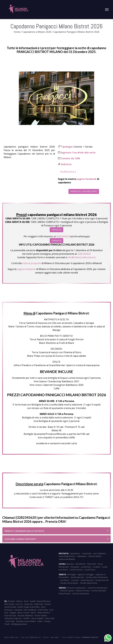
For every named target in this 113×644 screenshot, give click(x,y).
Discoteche (81, 564)
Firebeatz (9, 610)
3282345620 (63, 236)
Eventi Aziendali (99, 591)
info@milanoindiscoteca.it (81, 257)
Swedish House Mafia (26, 621)
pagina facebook (86, 179)
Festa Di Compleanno (76, 588)
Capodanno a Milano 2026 (37, 32)
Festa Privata (65, 594)
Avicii (26, 601)
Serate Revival (87, 580)
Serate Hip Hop (77, 577)
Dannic (48, 604)
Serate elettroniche (89, 583)
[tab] (56, 531)
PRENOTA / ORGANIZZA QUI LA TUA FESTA (24, 531)
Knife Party (43, 610)
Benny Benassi (44, 601)
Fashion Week (95, 556)
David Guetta (10, 607)
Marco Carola (23, 613)
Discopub (75, 567)
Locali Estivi (86, 567)
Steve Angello (37, 618)
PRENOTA (56, 230)
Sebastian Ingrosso (13, 618)
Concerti (75, 580)
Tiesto (40, 621)
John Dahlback (30, 610)
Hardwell (18, 610)
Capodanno (75, 553)
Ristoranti (92, 564)
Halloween (82, 556)
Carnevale (87, 553)
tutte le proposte (32, 263)
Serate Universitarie (69, 583)
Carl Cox (19, 604)
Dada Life (29, 604)
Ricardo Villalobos (26, 616)
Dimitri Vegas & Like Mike (29, 607)
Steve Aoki (50, 618)
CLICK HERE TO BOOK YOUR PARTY (20, 539)
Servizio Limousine (81, 594)
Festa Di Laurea (67, 591)
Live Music (65, 580)
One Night (71, 574)
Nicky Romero (44, 613)
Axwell (33, 601)
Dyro (43, 607)
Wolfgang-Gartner (19, 624)
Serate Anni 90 (102, 580)
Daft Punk (39, 604)
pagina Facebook (26, 269)
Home (17, 32)
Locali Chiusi (90, 570)
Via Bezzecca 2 (68, 172)
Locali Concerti (76, 570)
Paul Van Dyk (10, 616)
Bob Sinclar (9, 604)
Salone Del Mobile (67, 559)
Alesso (19, 601)
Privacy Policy (90, 637)
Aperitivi (70, 564)
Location (97, 567)
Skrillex (26, 618)
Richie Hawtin (41, 616)
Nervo (33, 613)
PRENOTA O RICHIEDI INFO (84, 191)
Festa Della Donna (67, 556)
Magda (13, 613)
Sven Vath (10, 621)
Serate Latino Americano (97, 577)
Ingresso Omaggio (86, 574)
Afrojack (11, 601)
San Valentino (100, 553)
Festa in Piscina (83, 591)
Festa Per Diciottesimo (98, 588)
